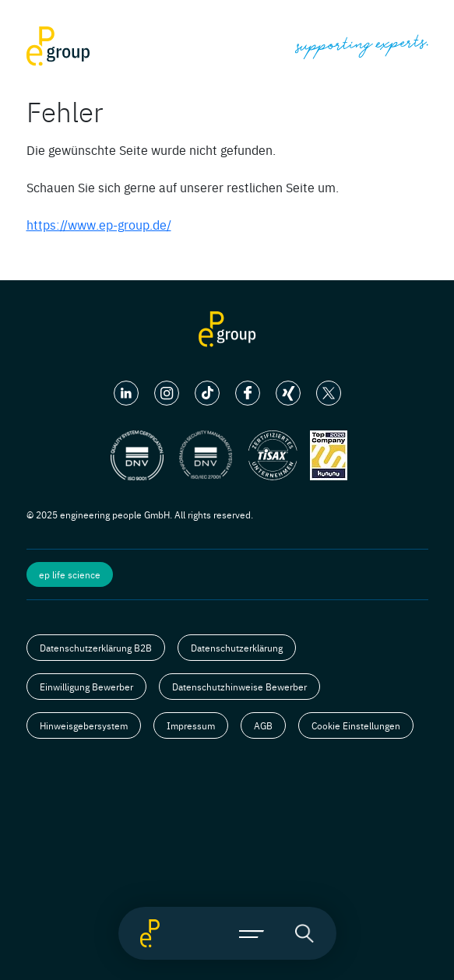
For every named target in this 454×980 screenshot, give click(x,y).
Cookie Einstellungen (356, 725)
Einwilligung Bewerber (86, 687)
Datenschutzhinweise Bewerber (239, 687)
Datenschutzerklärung (237, 648)
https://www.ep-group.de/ (99, 224)
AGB (263, 725)
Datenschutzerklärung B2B (96, 648)
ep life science (70, 574)
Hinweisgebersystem (84, 725)
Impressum (191, 725)
